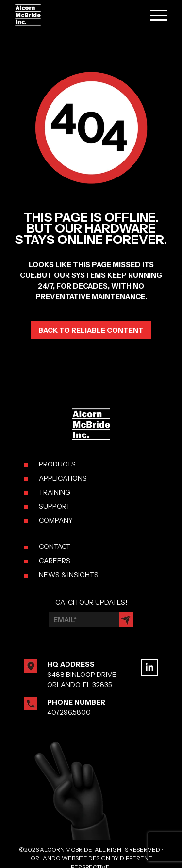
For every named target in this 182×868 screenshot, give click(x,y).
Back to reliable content (91, 330)
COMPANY (56, 520)
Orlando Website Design (70, 858)
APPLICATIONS (63, 478)
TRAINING (55, 492)
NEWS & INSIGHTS (69, 575)
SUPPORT (55, 506)
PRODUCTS (57, 464)
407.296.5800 (69, 712)
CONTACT (55, 547)
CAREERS (55, 561)
